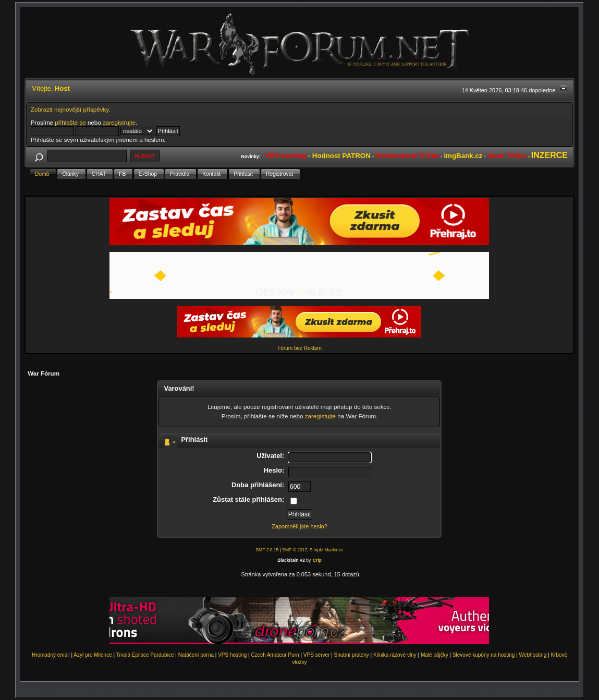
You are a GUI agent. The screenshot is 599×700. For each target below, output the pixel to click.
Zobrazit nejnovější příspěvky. (71, 109)
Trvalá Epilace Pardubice (145, 655)
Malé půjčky (435, 655)
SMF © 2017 (295, 550)
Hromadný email (51, 655)
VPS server (317, 655)
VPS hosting (232, 655)
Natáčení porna (196, 655)
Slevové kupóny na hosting (484, 655)
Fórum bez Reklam (299, 348)
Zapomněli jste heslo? (299, 526)
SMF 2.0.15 (267, 550)
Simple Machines (327, 550)
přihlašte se (70, 122)
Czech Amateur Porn (275, 655)
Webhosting (533, 655)
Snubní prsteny (352, 655)
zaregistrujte (119, 122)
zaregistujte (320, 416)
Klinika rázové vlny (395, 655)
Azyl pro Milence (93, 655)
